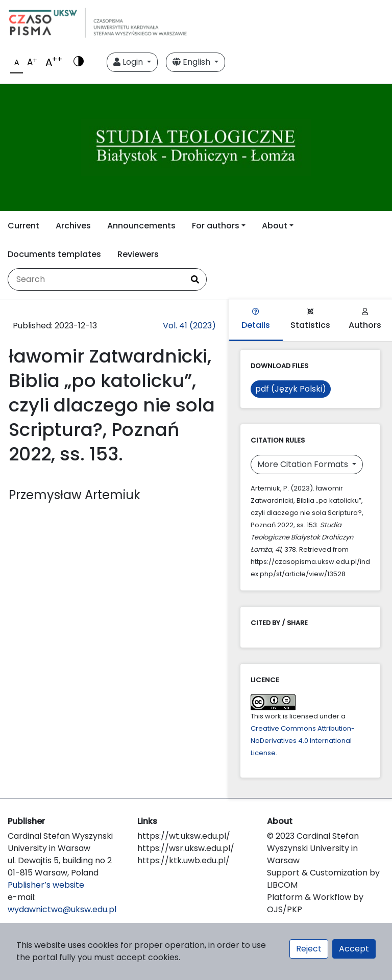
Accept (354, 949)
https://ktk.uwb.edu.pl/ (183, 860)
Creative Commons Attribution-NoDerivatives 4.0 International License (303, 741)
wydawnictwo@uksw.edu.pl (62, 909)
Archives (73, 226)
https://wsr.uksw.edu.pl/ (186, 848)
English (192, 62)
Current (23, 226)
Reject (309, 949)
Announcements (141, 226)
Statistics (310, 319)
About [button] (275, 226)
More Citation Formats (304, 464)
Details (256, 319)
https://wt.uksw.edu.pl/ (184, 836)
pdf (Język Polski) (291, 389)
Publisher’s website (46, 885)
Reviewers (138, 254)
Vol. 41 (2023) (189, 326)
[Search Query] (96, 279)
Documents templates (54, 254)
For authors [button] (216, 226)
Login (129, 62)
